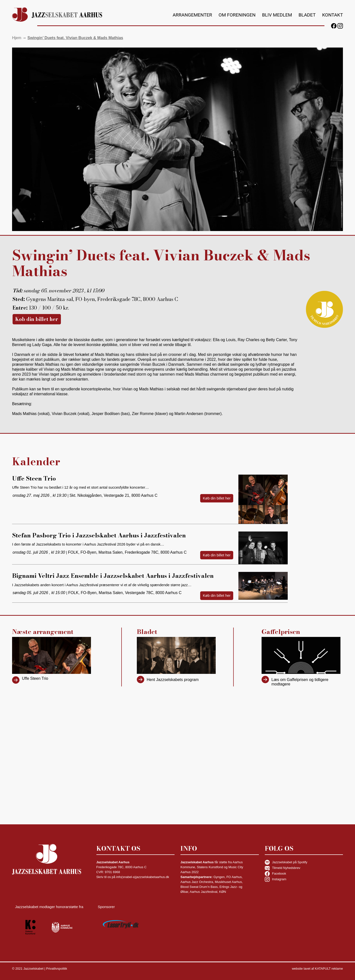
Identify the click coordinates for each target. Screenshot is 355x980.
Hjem (17, 38)
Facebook (275, 874)
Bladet (307, 15)
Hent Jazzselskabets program (173, 680)
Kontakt (333, 15)
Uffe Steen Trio (34, 478)
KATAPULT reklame (329, 969)
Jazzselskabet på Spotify (286, 862)
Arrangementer (192, 15)
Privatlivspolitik (57, 969)
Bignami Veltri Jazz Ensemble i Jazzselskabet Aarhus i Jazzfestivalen (113, 576)
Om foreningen (237, 15)
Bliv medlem (277, 15)
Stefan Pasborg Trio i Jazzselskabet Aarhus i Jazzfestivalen (99, 535)
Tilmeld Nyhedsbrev (283, 868)
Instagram (276, 879)
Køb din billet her (37, 319)
